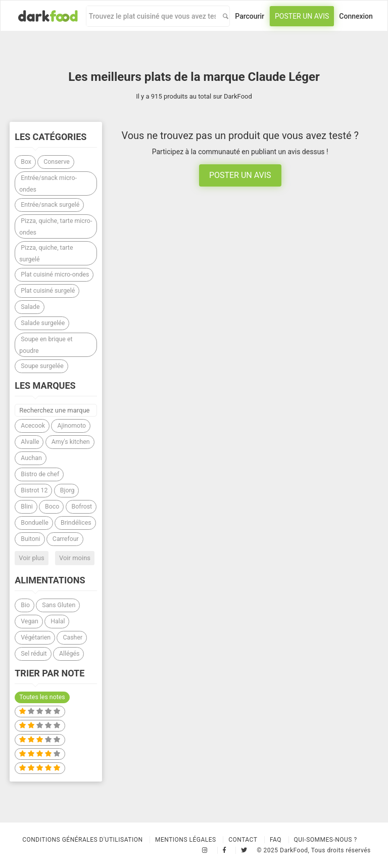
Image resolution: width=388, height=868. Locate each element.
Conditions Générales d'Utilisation (82, 840)
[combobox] (152, 16)
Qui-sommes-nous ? (326, 840)
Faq (276, 840)
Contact (243, 840)
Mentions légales (186, 840)
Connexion (356, 16)
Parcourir (250, 16)
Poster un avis (302, 16)
